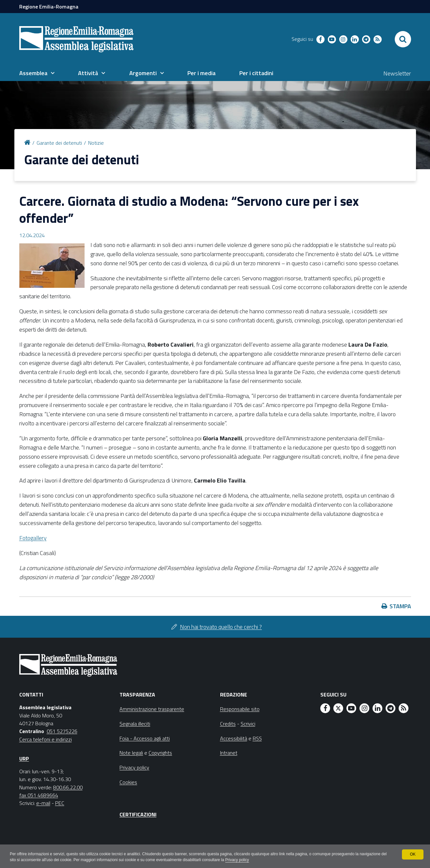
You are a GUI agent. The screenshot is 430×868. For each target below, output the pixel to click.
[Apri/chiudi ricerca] (403, 39)
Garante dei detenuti (59, 143)
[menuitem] (37, 73)
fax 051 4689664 (39, 795)
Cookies (128, 782)
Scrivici (248, 724)
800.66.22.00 (68, 787)
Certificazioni (138, 814)
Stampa (400, 606)
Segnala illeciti (135, 724)
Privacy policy (245, 860)
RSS (257, 738)
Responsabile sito (240, 709)
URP (24, 759)
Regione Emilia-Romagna (49, 7)
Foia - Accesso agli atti (145, 738)
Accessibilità (234, 738)
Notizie (96, 143)
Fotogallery (33, 538)
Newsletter (397, 73)
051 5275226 (62, 731)
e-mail (43, 803)
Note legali (131, 753)
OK (413, 854)
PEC (60, 803)
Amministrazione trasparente (152, 709)
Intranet (229, 753)
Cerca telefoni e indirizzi (46, 739)
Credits (228, 724)
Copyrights (160, 753)
